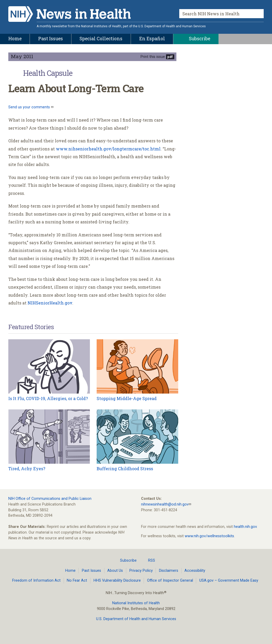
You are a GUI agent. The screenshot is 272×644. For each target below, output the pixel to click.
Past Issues (91, 571)
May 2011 (22, 56)
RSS (148, 560)
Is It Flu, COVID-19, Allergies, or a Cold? (48, 398)
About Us (115, 571)
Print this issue (153, 57)
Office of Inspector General (170, 580)
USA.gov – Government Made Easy (229, 580)
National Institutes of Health (136, 603)
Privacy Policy (141, 571)
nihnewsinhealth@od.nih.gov (165, 504)
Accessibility (195, 571)
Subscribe (125, 560)
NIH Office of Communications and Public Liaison (50, 499)
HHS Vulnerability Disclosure (117, 580)
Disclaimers (169, 571)
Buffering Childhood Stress (125, 469)
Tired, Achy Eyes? (27, 469)
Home (70, 571)
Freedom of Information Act (36, 580)
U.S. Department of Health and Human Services (136, 619)
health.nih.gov (245, 527)
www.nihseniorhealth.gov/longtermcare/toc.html (108, 149)
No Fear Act (77, 580)
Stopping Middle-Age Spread (127, 398)
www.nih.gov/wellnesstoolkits (209, 536)
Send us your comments (30, 107)
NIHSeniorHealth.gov (50, 303)
